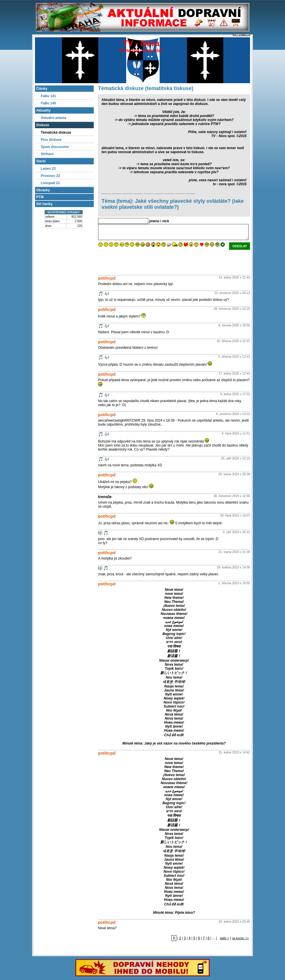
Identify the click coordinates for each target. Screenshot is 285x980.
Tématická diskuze (56, 133)
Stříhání (47, 154)
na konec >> (240, 938)
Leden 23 (48, 169)
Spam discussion (55, 147)
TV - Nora (141, 43)
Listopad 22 (50, 183)
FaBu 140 (48, 103)
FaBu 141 (48, 96)
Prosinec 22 (50, 176)
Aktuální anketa (53, 118)
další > (225, 938)
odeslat (240, 246)
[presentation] (142, 261)
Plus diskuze (51, 140)
